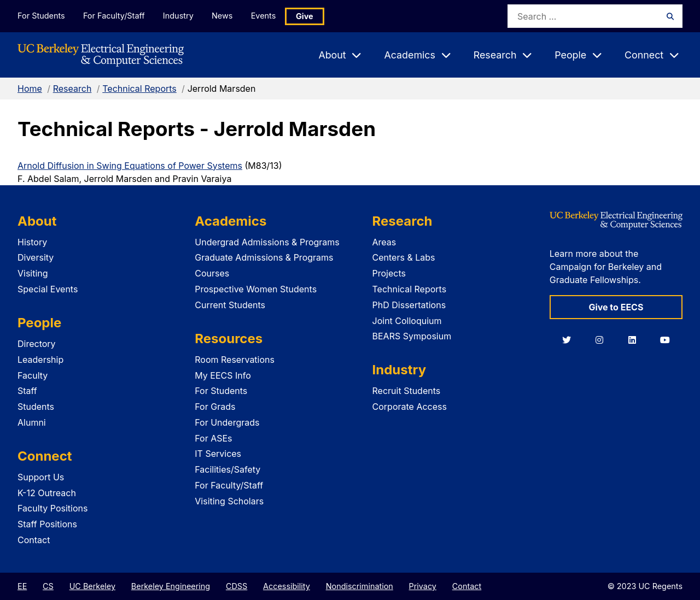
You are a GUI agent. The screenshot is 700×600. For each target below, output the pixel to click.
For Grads (215, 407)
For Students (41, 16)
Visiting (33, 273)
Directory (37, 344)
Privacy (423, 586)
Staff (27, 391)
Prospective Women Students (256, 289)
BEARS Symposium (412, 336)
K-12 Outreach (47, 493)
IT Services (218, 454)
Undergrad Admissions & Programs (267, 242)
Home (30, 89)
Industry (179, 16)
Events (266, 16)
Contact (34, 540)
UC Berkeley (92, 586)
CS (48, 586)
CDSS (237, 586)
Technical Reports (139, 89)
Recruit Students (407, 391)
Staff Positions (47, 524)
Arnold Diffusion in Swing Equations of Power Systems (130, 166)
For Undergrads (227, 422)
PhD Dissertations (409, 305)
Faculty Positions (52, 508)
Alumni (32, 422)
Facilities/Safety (227, 469)
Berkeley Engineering (171, 586)
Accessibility (287, 586)
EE (22, 586)
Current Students (230, 305)
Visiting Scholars (229, 501)
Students (36, 407)
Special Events (48, 289)
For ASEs (213, 438)
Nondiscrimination (360, 586)
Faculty (33, 375)
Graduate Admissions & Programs (264, 257)
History (32, 242)
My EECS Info (223, 375)
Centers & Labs (404, 257)
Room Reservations (235, 360)
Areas (384, 242)
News (224, 16)
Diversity (36, 257)
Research (72, 89)
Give (307, 16)
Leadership (40, 360)
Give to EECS (616, 307)
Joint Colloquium (407, 321)
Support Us (41, 477)
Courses (212, 273)
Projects (389, 273)
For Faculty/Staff (114, 16)
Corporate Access (410, 407)
